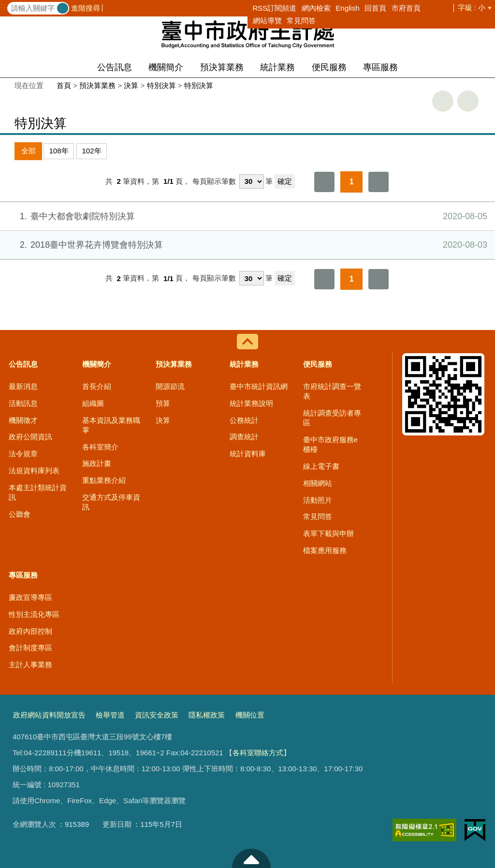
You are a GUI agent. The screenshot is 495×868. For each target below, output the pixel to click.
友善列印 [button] (443, 101)
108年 (59, 151)
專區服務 (380, 67)
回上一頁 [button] (468, 101)
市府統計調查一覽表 (332, 391)
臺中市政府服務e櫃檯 (330, 444)
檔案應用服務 (325, 550)
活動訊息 (23, 403)
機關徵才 (23, 420)
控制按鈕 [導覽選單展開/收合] (247, 342)
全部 (29, 151)
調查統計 (244, 437)
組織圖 (93, 403)
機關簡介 (166, 67)
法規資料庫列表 (34, 471)
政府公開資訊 (30, 437)
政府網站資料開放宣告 (49, 715)
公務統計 (244, 420)
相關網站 (318, 483)
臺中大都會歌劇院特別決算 (247, 216)
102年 (92, 151)
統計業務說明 (251, 403)
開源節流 (170, 386)
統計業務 (277, 67)
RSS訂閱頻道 (275, 8)
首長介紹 (97, 386)
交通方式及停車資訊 (111, 502)
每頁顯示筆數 (214, 181)
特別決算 (161, 85)
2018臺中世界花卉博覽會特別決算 (247, 245)
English (347, 8)
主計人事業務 (30, 665)
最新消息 (23, 386)
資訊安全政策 (157, 715)
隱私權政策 (207, 715)
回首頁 (375, 8)
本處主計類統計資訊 (38, 492)
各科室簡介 (100, 447)
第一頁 (324, 182)
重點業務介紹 (104, 480)
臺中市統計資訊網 (259, 386)
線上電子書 (321, 466)
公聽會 (20, 514)
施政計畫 (97, 463)
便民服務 (329, 67)
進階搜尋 (86, 8)
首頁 (64, 85)
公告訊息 (115, 67)
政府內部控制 (30, 631)
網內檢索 (316, 8)
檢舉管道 (110, 715)
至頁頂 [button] (251, 858)
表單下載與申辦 (328, 533)
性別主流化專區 (34, 614)
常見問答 (301, 21)
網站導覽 (267, 21)
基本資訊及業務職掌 (111, 425)
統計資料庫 (248, 454)
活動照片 (318, 500)
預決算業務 (222, 67)
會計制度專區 (30, 648)
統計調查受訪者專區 (332, 418)
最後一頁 (379, 182)
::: (3, 6)
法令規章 (23, 454)
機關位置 (250, 715)
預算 (163, 403)
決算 (131, 85)
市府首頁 (406, 8)
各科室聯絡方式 (258, 753)
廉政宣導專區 (30, 597)
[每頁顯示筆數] (252, 181)
